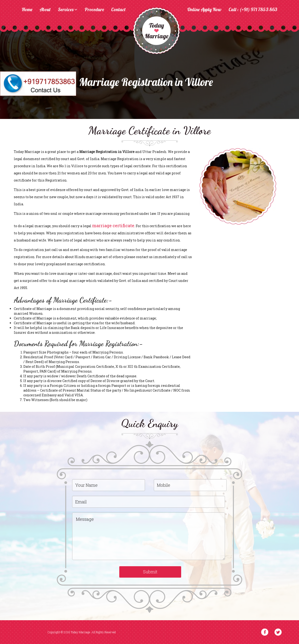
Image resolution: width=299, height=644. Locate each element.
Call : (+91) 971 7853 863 (253, 10)
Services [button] (68, 10)
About (45, 10)
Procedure (94, 10)
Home (27, 10)
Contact (118, 10)
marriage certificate (113, 226)
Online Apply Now (204, 10)
